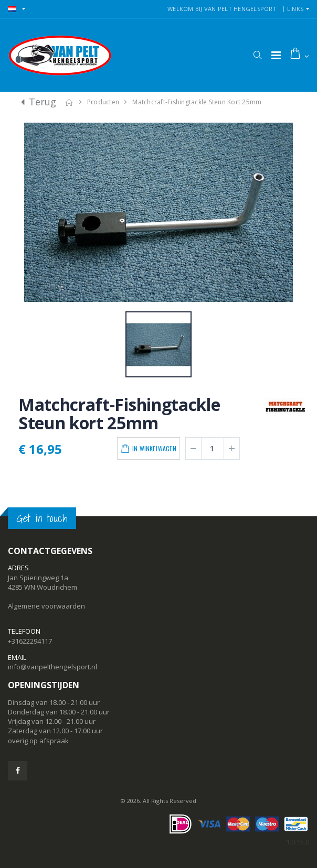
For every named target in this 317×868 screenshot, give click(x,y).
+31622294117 (30, 641)
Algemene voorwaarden (46, 606)
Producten (103, 102)
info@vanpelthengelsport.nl (52, 667)
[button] (257, 55)
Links (295, 9)
